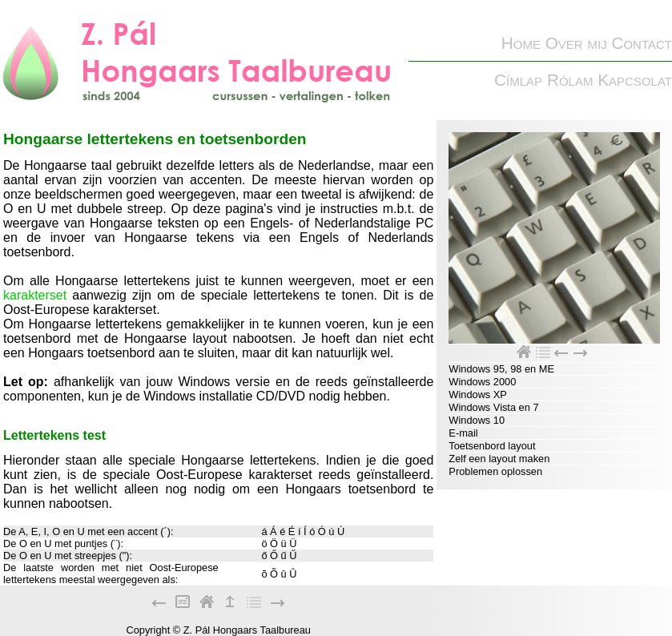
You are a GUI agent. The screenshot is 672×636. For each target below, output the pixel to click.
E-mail (463, 433)
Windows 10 (477, 420)
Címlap (518, 80)
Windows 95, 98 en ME (501, 369)
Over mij (576, 43)
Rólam (570, 80)
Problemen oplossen (495, 471)
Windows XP (478, 394)
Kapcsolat (635, 80)
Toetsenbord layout (492, 446)
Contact (642, 43)
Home (521, 43)
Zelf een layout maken (499, 459)
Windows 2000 (482, 382)
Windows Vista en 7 (493, 407)
